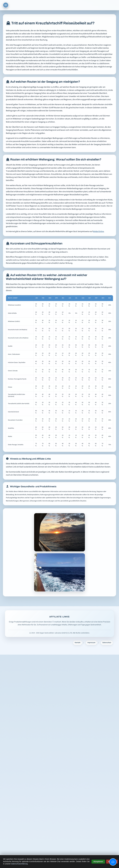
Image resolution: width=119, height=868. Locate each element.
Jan (36, 298)
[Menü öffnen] (6, 5)
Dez (110, 298)
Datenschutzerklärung (19, 864)
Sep (90, 298)
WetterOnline (98, 232)
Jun (70, 298)
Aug (83, 298)
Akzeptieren (98, 862)
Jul (76, 298)
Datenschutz (107, 643)
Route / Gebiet (13, 298)
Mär (50, 298)
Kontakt (78, 643)
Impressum (91, 643)
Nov (103, 298)
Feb (43, 298)
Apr (56, 298)
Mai (63, 298)
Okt (96, 298)
